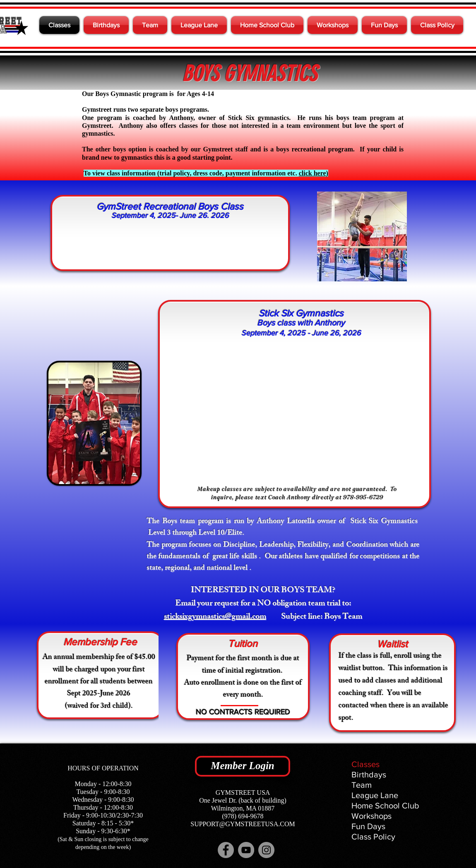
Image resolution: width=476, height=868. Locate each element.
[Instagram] (266, 850)
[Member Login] (243, 766)
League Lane (375, 795)
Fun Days (368, 826)
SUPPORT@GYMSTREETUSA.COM (243, 824)
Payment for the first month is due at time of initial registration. (243, 665)
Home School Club (385, 806)
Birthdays (369, 774)
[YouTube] (246, 850)
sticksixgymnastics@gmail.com (215, 617)
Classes (365, 764)
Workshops (371, 816)
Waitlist (392, 644)
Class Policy (373, 837)
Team (362, 785)
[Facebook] (226, 850)
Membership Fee (100, 642)
